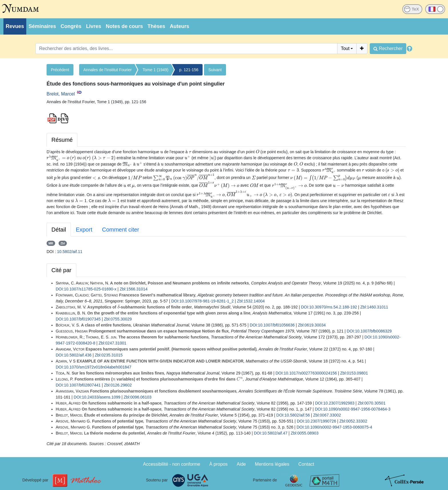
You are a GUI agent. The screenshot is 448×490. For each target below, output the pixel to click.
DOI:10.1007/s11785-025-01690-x (86, 289)
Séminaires (42, 26)
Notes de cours (124, 26)
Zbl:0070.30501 (372, 403)
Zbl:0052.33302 (353, 421)
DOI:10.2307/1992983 (335, 403)
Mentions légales (272, 464)
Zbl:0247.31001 (112, 343)
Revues (15, 26)
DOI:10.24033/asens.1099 (97, 397)
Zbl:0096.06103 (138, 397)
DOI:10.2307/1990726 (317, 421)
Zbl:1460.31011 (374, 307)
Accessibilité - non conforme (172, 464)
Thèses (156, 26)
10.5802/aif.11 (70, 252)
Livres (94, 26)
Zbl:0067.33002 (327, 415)
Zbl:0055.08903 (304, 433)
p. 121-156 (189, 70)
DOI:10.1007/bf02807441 (78, 385)
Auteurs (179, 26)
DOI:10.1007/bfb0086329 (369, 331)
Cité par (61, 270)
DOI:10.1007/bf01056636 (272, 325)
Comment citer (121, 230)
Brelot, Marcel (61, 94)
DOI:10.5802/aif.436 (74, 355)
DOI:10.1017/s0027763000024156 (306, 373)
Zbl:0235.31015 (109, 355)
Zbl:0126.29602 (118, 385)
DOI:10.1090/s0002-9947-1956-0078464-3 (353, 409)
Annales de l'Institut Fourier (108, 70)
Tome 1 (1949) (155, 70)
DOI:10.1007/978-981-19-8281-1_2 (202, 301)
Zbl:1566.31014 (134, 289)
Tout (345, 48)
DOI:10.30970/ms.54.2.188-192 (329, 307)
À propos (219, 464)
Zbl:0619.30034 (312, 325)
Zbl (63, 243)
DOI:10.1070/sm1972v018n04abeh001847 (94, 367)
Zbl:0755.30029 (118, 319)
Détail (59, 230)
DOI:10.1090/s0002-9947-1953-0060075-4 (334, 427)
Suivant (215, 70)
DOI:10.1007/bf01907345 (78, 319)
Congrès (71, 26)
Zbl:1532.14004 (251, 301)
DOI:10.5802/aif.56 (293, 415)
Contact (306, 464)
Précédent (60, 70)
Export (84, 230)
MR (51, 243)
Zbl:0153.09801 (354, 373)
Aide (241, 464)
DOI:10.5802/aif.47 (271, 433)
